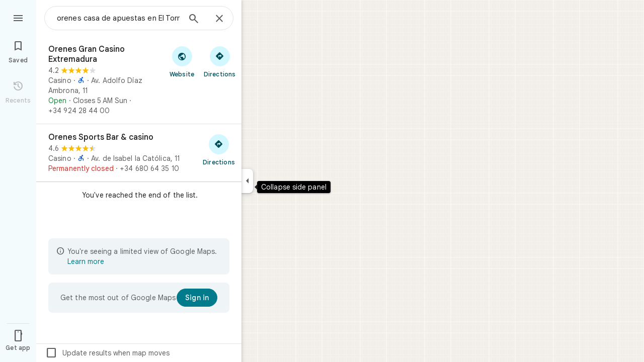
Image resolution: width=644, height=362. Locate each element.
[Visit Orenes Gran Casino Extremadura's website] (182, 61)
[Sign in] (197, 298)
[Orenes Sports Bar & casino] (139, 153)
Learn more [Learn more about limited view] (86, 261)
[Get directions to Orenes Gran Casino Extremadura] (220, 61)
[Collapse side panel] (247, 181)
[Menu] (18, 17)
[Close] (219, 19)
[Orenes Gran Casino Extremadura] (139, 80)
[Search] (194, 20)
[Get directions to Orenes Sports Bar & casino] (219, 149)
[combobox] (118, 18)
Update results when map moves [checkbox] (107, 353)
